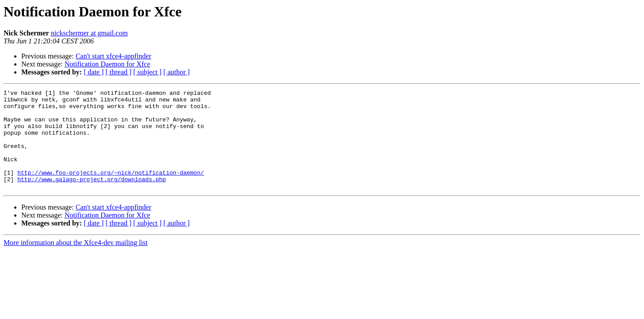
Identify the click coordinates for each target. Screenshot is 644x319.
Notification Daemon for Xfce (107, 64)
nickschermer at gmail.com (89, 33)
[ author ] (177, 72)
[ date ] (94, 72)
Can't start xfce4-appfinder (114, 56)
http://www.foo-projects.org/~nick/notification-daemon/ (111, 190)
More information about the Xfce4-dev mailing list (76, 263)
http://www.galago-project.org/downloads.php (91, 198)
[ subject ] (147, 72)
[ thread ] (118, 72)
